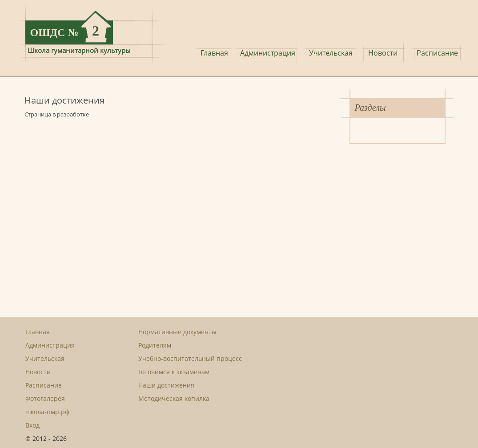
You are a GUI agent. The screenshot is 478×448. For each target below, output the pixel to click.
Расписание (437, 53)
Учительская (331, 53)
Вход (32, 425)
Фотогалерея (45, 398)
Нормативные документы (177, 332)
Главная (214, 53)
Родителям (155, 345)
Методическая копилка (174, 398)
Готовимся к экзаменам (174, 372)
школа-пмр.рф (47, 412)
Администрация (268, 53)
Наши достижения (166, 385)
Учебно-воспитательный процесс (190, 358)
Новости (383, 53)
